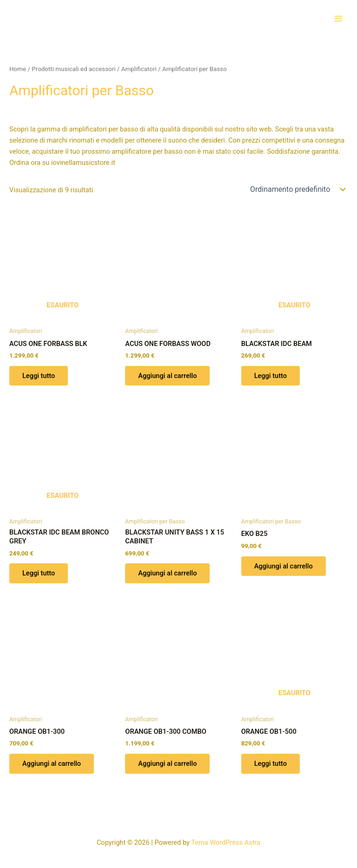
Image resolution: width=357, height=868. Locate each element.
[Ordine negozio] (297, 189)
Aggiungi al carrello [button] (167, 376)
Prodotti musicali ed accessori (73, 69)
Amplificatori (139, 69)
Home (18, 69)
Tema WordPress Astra (226, 842)
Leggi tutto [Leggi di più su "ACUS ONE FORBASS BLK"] (39, 376)
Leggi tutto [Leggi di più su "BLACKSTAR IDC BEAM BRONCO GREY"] (39, 573)
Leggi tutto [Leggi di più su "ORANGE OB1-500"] (271, 764)
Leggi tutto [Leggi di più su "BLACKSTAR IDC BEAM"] (271, 376)
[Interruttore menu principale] (338, 18)
